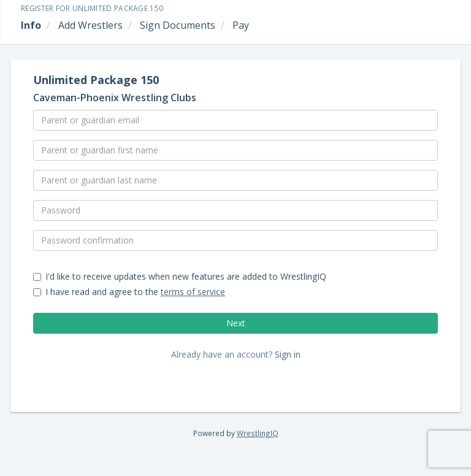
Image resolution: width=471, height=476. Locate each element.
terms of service (193, 292)
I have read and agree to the (129, 292)
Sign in (288, 354)
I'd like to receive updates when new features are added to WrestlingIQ (180, 276)
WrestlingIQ (258, 433)
